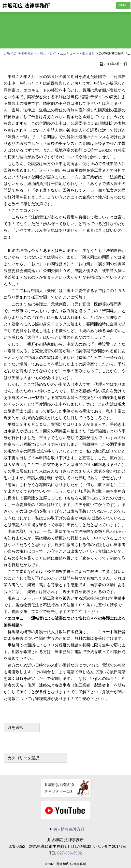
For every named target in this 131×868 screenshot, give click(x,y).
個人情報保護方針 (69, 829)
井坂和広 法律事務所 (26, 6)
